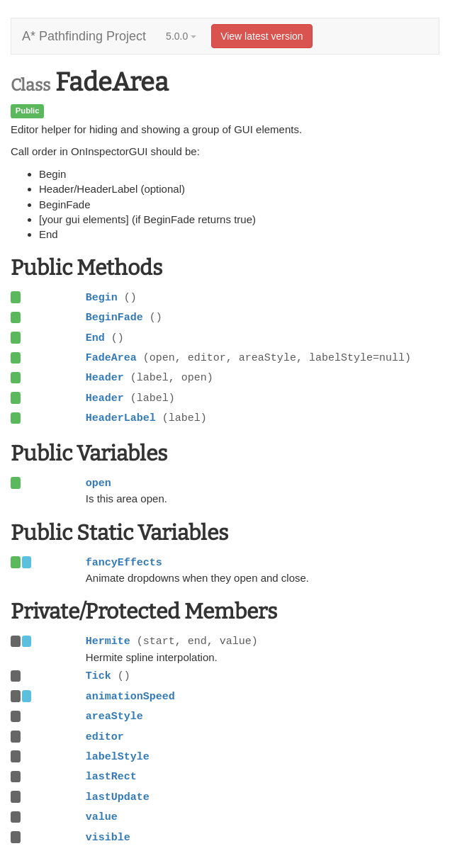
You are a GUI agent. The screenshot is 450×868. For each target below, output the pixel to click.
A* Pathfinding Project (84, 36)
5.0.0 (181, 36)
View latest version (261, 36)
